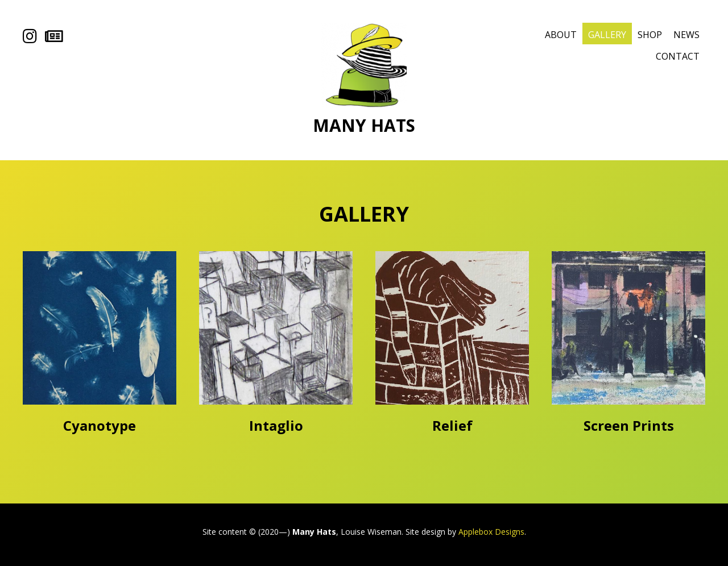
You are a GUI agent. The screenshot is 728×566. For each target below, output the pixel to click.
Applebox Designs (491, 532)
